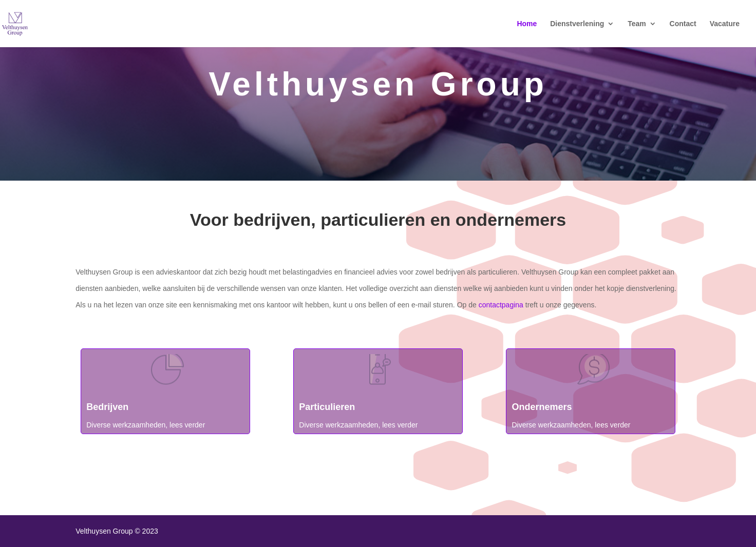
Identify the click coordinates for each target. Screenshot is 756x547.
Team (637, 24)
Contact (683, 24)
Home (527, 24)
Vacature (725, 24)
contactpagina (501, 305)
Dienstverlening (577, 24)
